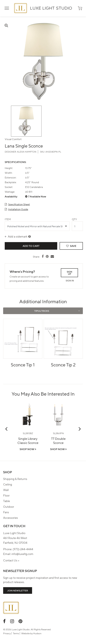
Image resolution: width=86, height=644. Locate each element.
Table (7, 501)
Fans (6, 512)
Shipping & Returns (15, 479)
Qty (74, 219)
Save (71, 246)
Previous (6, 429)
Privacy (7, 633)
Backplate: (11, 182)
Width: (9, 173)
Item (8, 219)
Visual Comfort (13, 139)
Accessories (11, 518)
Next (80, 429)
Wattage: (10, 192)
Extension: (11, 178)
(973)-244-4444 (23, 549)
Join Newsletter (18, 590)
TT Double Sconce (58, 441)
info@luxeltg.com (22, 554)
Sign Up (69, 273)
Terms (16, 633)
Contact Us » (11, 560)
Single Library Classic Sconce (28, 441)
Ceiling (8, 484)
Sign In (70, 280)
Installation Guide (18, 209)
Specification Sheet (19, 204)
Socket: (9, 187)
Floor (6, 495)
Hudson (37, 633)
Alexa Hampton (27, 152)
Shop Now (28, 449)
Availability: (11, 196)
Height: (9, 168)
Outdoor (9, 507)
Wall (6, 490)
